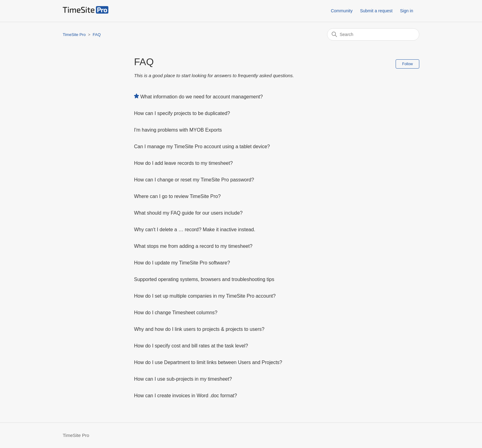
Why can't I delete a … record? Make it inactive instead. (195, 230)
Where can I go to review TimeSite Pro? (177, 196)
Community (342, 11)
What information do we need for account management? (201, 97)
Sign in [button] (407, 11)
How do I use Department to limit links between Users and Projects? (208, 362)
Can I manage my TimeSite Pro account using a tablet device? (202, 147)
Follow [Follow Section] (407, 64)
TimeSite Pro (74, 35)
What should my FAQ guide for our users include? (188, 213)
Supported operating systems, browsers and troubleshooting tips (204, 279)
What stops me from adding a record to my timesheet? (193, 246)
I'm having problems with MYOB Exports (178, 130)
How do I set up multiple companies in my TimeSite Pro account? (205, 296)
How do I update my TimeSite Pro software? (182, 263)
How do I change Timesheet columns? (176, 313)
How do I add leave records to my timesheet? (183, 163)
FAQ (97, 35)
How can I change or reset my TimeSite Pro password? (194, 180)
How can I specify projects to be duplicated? (182, 113)
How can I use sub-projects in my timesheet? (183, 379)
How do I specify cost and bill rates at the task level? (191, 346)
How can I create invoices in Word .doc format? (186, 396)
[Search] (373, 34)
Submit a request (376, 11)
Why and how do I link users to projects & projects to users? (199, 329)
